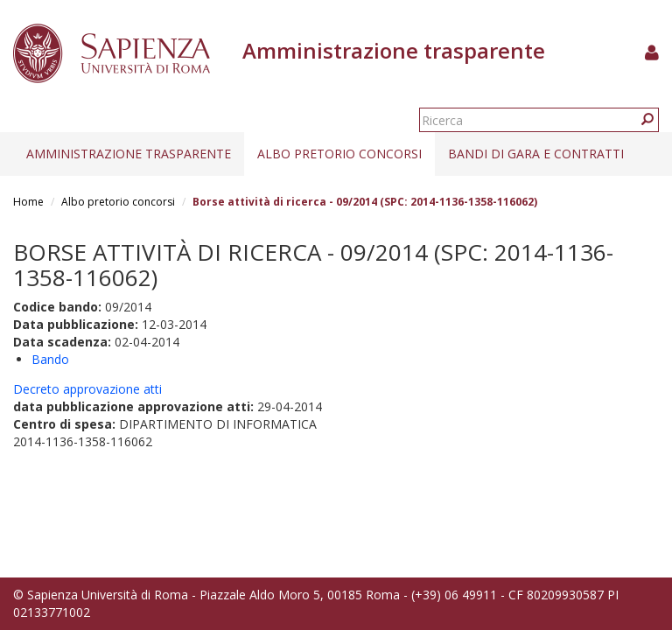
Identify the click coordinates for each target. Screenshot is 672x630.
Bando (50, 359)
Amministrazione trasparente (129, 154)
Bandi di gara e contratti (536, 154)
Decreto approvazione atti (87, 389)
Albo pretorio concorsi (339, 154)
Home (28, 202)
